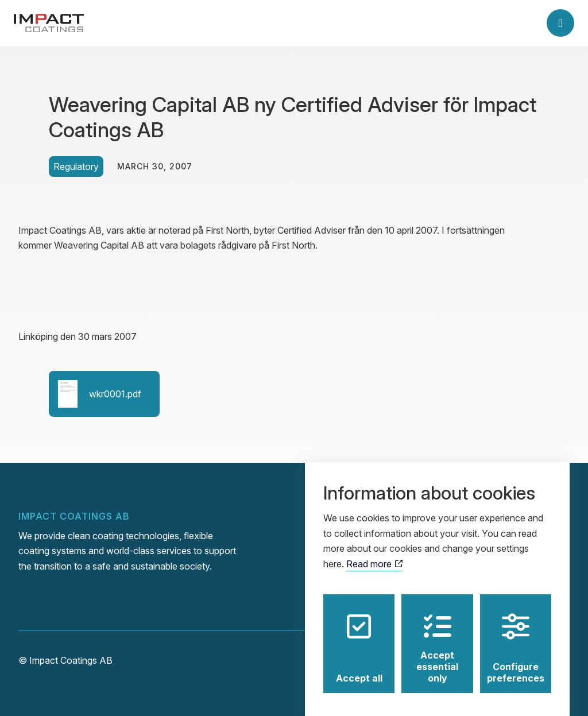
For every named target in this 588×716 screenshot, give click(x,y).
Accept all (359, 637)
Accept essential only (437, 637)
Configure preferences (516, 637)
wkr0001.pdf (100, 394)
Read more (374, 553)
